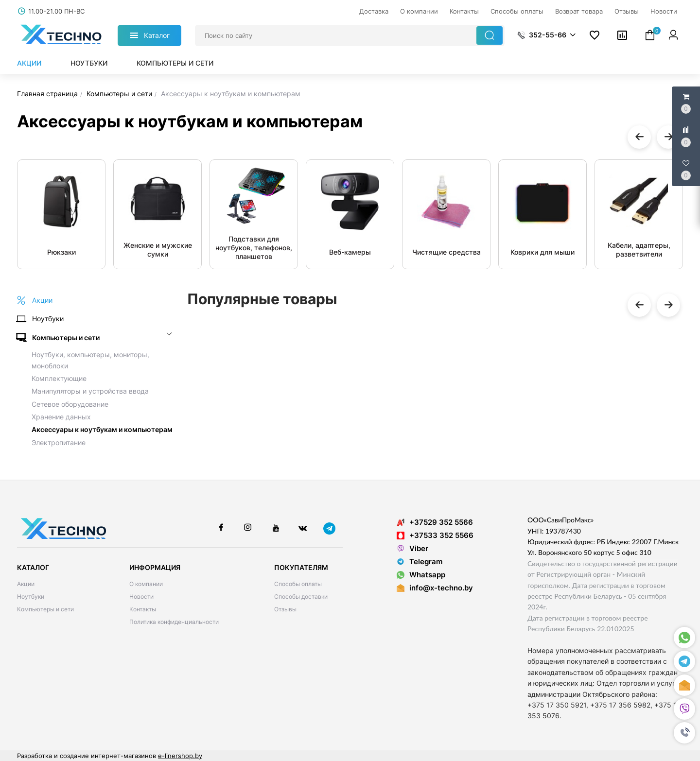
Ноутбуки (89, 63)
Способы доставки (301, 597)
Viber (412, 548)
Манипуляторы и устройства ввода (90, 391)
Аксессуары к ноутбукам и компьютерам (102, 429)
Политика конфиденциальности (174, 622)
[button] (684, 733)
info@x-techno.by (441, 588)
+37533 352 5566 (435, 535)
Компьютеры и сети (175, 63)
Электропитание (59, 442)
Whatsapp (421, 575)
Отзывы (285, 609)
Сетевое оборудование (70, 404)
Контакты (143, 609)
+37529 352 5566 (435, 522)
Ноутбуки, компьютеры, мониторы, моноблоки (90, 360)
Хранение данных (61, 417)
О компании (146, 584)
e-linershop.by (180, 756)
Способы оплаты (298, 584)
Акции (29, 63)
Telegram (420, 562)
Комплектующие (59, 378)
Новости (141, 597)
